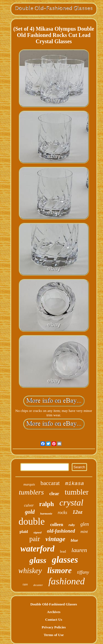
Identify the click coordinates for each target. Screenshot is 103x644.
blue (75, 540)
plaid (24, 532)
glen (85, 524)
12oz (77, 512)
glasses (65, 560)
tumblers (31, 492)
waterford (37, 549)
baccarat (50, 483)
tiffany (83, 572)
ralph (47, 504)
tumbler (76, 492)
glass (38, 560)
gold (30, 512)
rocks (62, 512)
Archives (54, 612)
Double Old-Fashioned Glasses (54, 604)
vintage (55, 539)
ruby (72, 525)
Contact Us (54, 620)
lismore (59, 570)
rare (25, 584)
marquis (29, 484)
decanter (38, 585)
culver (29, 505)
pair (35, 539)
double (31, 522)
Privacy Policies (54, 627)
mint (84, 532)
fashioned (66, 581)
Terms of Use (54, 635)
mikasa (74, 484)
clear (54, 494)
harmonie (46, 513)
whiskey (30, 571)
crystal (71, 503)
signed (37, 532)
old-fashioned (61, 531)
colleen (57, 525)
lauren (79, 550)
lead (63, 551)
